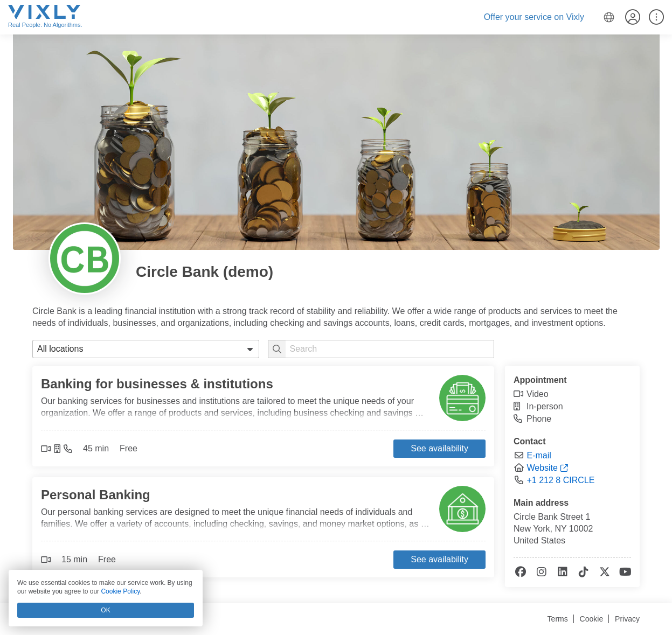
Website (542, 468)
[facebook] (520, 573)
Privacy (627, 619)
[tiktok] (583, 573)
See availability (439, 448)
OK (105, 610)
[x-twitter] (604, 573)
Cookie (592, 619)
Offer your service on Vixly (534, 17)
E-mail (539, 455)
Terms (558, 619)
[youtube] (625, 573)
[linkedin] (562, 573)
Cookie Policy (120, 591)
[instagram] (541, 573)
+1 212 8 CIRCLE (560, 480)
